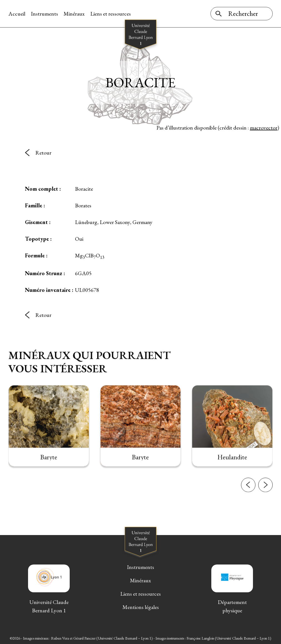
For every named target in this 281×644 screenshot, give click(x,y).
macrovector (264, 128)
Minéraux (74, 14)
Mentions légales (141, 607)
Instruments (44, 14)
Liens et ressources (111, 14)
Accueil (17, 14)
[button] (248, 493)
